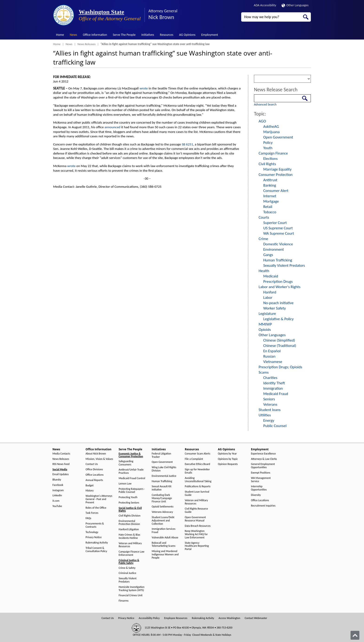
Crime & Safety (127, 568)
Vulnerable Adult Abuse (165, 538)
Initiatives (148, 35)
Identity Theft (274, 383)
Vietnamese (273, 362)
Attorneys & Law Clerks (264, 459)
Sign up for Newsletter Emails (197, 471)
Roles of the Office (96, 508)
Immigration (273, 388)
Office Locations (95, 475)
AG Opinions (187, 35)
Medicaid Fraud (276, 394)
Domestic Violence (278, 244)
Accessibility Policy (149, 618)
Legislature (267, 314)
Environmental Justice (164, 476)
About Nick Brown (96, 454)
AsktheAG (271, 127)
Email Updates (61, 474)
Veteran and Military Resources (130, 545)
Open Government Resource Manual (195, 519)
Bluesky (57, 480)
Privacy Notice (94, 537)
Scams (264, 372)
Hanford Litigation (129, 529)
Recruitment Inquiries (263, 506)
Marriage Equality (277, 169)
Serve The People (124, 35)
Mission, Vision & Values (99, 459)
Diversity (256, 495)
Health (264, 271)
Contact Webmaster (256, 618)
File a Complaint (194, 459)
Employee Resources (176, 618)
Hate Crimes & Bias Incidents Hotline (129, 536)
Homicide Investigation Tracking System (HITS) (132, 589)
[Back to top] (355, 635)
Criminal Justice (127, 573)
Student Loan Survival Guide (197, 493)
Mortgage (271, 201)
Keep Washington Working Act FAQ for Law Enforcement (196, 534)
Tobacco (270, 212)
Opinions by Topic (228, 459)
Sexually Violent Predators (284, 265)
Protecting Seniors (129, 503)
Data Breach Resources (198, 526)
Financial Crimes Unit (131, 595)
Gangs (268, 255)
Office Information (95, 35)
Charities (270, 378)
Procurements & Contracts (95, 525)
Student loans (270, 410)
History (90, 491)
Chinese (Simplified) (279, 340)
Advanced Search (265, 104)
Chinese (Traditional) (280, 346)
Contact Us (92, 464)
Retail (268, 207)
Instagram (58, 490)
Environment (274, 249)
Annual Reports (94, 480)
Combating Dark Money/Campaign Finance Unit (162, 498)
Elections (270, 159)
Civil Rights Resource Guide (196, 510)
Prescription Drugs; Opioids (280, 367)
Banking (270, 185)
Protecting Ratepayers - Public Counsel (132, 491)
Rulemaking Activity (97, 543)
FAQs (88, 518)
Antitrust (270, 180)
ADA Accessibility (265, 5)
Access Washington (229, 618)
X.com (56, 501)
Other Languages (295, 5)
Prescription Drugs (278, 281)
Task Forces (92, 513)
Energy (269, 420)
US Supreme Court (278, 228)
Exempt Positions (261, 473)
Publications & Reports (198, 486)
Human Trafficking (278, 260)
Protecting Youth (128, 497)
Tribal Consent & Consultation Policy (96, 550)
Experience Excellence (263, 454)
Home (60, 35)
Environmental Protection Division (129, 523)
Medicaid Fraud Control (132, 478)
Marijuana (271, 132)
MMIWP (265, 324)
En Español (272, 351)
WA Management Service (261, 480)
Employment (210, 35)
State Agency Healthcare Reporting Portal (197, 546)
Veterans (270, 404)
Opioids (265, 330)
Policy (268, 143)
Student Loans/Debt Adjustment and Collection (163, 521)
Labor (268, 298)
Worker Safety (275, 308)
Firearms (123, 601)
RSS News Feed (61, 464)
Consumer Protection (276, 175)
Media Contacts (61, 454)
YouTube (57, 506)
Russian (269, 356)
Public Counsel (275, 426)
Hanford (270, 292)
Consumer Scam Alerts (198, 454)
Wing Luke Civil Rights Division (164, 469)
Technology (92, 532)
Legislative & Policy (278, 319)
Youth (268, 148)
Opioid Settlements (163, 507)
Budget (90, 486)
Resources (167, 35)
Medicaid (271, 276)
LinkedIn (57, 495)
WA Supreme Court (279, 233)
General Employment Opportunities (263, 466)
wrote (144, 88)
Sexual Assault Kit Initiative (162, 488)
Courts (264, 217)
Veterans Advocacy (162, 512)
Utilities (265, 415)
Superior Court (275, 223)
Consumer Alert (276, 191)
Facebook (58, 485)
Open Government (278, 137)
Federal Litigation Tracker (162, 455)
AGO (262, 121)
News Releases (87, 44)
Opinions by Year (227, 454)
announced (112, 127)
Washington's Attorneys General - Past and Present (99, 499)
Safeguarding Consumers (126, 463)
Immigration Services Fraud (164, 531)
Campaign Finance (273, 153)
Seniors (269, 399)
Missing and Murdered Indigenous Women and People (165, 555)
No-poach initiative (278, 303)
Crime (263, 239)
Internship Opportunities (259, 488)
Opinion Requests (228, 464)
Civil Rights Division (130, 516)
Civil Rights (267, 164)
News (73, 35)
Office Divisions (94, 469)
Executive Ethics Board (197, 464)
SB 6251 (187, 144)
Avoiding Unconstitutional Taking (198, 480)
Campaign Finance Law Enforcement (132, 553)
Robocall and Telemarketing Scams (164, 545)
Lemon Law (125, 484)
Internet (270, 196)
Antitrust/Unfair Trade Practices (131, 471)
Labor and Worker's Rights (279, 287)
